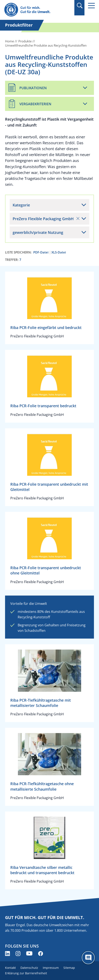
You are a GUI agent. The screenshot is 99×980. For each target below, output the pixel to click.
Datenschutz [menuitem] (29, 968)
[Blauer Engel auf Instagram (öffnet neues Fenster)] (18, 954)
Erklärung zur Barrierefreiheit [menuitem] (26, 973)
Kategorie (21, 205)
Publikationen (33, 88)
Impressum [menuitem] (51, 968)
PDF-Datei (41, 252)
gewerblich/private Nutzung (38, 232)
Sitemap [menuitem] (69, 968)
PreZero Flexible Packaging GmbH (46, 219)
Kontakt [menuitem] (10, 968)
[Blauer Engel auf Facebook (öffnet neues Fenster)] (41, 954)
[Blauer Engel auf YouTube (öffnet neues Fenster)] (29, 954)
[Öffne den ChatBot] (88, 958)
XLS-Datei (59, 252)
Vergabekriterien (35, 104)
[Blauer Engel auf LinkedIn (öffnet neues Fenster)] (7, 954)
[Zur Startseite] (36, 10)
